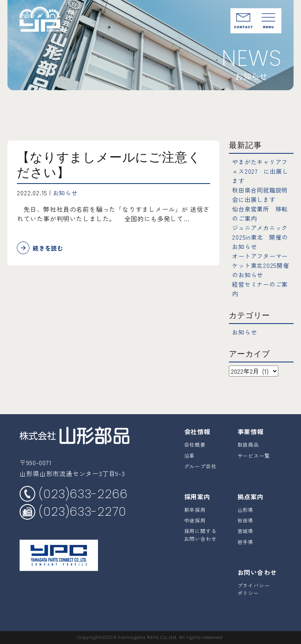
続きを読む (49, 248)
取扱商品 (248, 445)
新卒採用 (195, 510)
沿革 (190, 456)
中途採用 (195, 520)
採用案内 (197, 497)
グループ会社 (200, 466)
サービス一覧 (254, 456)
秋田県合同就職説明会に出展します (262, 195)
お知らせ (66, 193)
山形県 (246, 510)
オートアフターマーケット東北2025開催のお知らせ (262, 265)
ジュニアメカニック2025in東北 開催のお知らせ (262, 237)
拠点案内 (251, 497)
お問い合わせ (257, 572)
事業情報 (251, 431)
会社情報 (197, 431)
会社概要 (195, 445)
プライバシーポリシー (254, 589)
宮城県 (246, 531)
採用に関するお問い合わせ (200, 535)
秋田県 (246, 520)
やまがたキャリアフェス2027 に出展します (262, 171)
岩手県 (246, 542)
